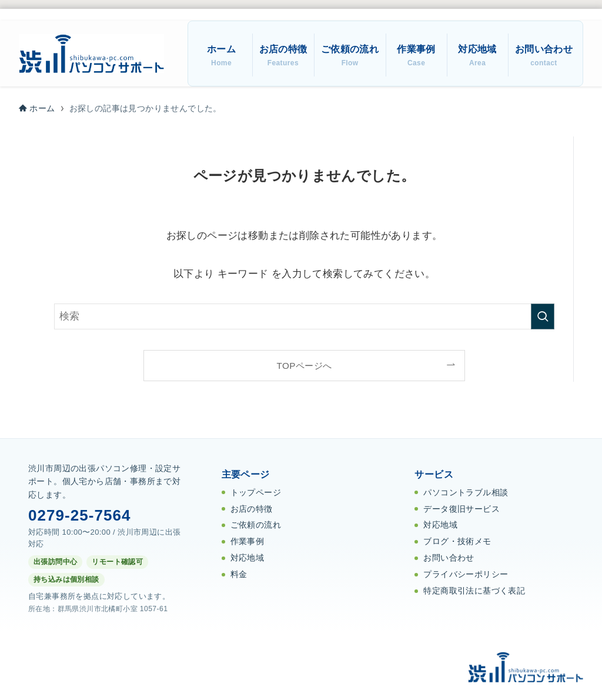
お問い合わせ (449, 558)
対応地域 (248, 558)
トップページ (256, 493)
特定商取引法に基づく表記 (474, 591)
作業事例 (248, 541)
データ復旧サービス (461, 509)
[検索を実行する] (543, 316)
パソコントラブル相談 (466, 493)
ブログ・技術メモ (457, 541)
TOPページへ (305, 366)
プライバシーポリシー (466, 574)
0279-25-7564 (79, 515)
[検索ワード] (304, 316)
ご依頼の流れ (256, 525)
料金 (239, 574)
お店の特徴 (252, 509)
